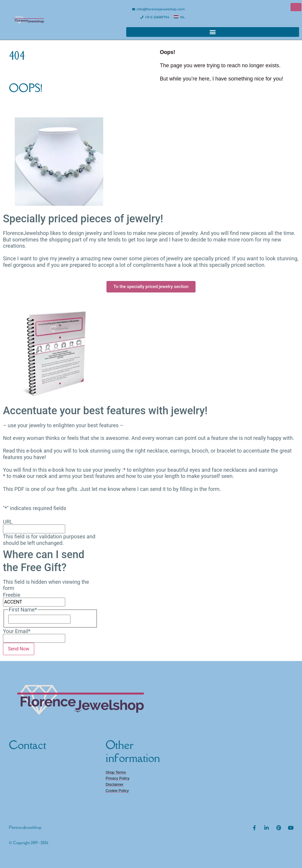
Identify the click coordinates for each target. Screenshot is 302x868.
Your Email (17, 631)
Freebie (12, 595)
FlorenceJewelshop (25, 827)
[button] (213, 32)
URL (8, 522)
